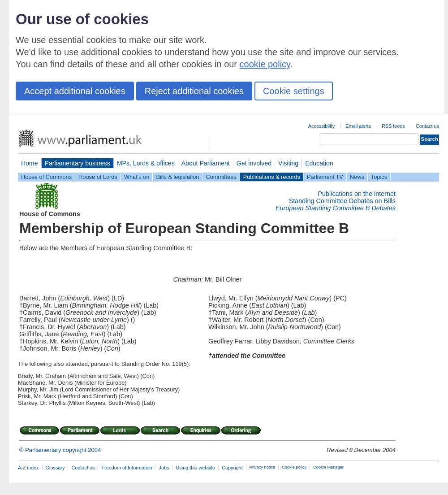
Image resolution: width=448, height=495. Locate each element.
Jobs (164, 468)
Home (30, 163)
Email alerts (358, 126)
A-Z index (28, 468)
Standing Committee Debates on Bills (342, 201)
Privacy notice (262, 467)
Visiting (288, 163)
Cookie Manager (328, 467)
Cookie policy (294, 467)
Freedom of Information (127, 468)
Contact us (427, 126)
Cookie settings (294, 91)
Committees (221, 177)
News (357, 177)
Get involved (254, 163)
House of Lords (98, 177)
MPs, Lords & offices (146, 163)
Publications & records (272, 177)
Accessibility (321, 126)
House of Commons (46, 177)
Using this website (195, 468)
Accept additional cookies (75, 91)
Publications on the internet (357, 194)
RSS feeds (393, 126)
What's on (137, 177)
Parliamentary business (78, 163)
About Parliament (206, 163)
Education (319, 163)
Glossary (55, 468)
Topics (379, 177)
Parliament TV (325, 177)
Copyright (232, 468)
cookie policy (265, 64)
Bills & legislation (177, 177)
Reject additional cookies (194, 91)
